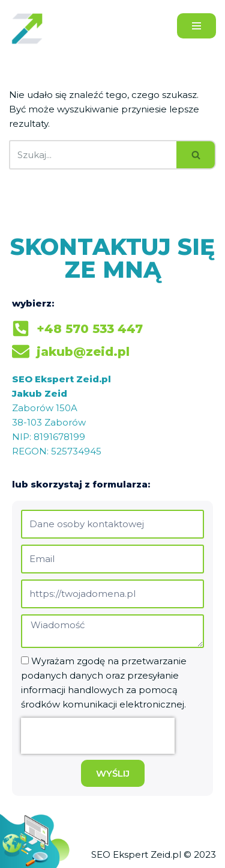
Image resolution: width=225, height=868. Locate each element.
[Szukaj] (93, 155)
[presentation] (98, 736)
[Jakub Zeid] (30, 28)
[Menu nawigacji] (196, 26)
